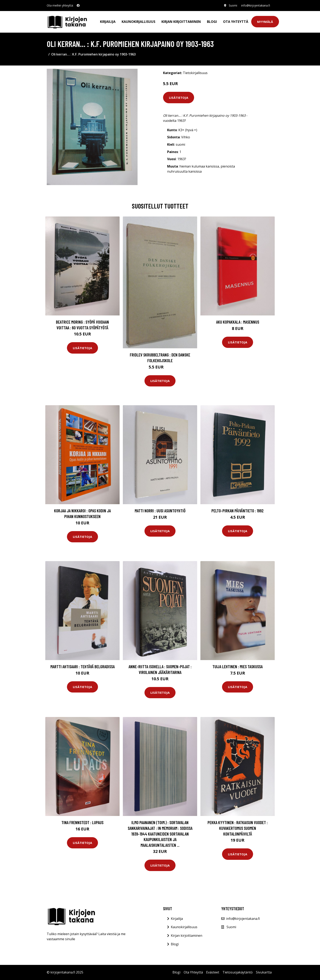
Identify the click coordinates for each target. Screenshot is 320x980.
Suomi (233, 5)
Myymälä (265, 22)
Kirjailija (108, 22)
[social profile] (78, 6)
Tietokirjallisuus (195, 73)
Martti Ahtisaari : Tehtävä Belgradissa (83, 666)
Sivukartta (264, 972)
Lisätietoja (179, 98)
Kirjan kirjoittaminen (181, 22)
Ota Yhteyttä (236, 22)
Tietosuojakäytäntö (238, 972)
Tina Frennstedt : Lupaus (82, 822)
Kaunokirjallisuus (138, 22)
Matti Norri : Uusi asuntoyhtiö (160, 511)
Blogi (212, 22)
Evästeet (213, 972)
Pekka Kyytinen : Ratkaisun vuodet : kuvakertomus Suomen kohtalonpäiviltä (238, 828)
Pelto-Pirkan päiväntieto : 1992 (238, 511)
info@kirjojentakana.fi (256, 5)
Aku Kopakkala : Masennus (238, 322)
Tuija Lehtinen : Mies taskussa (238, 666)
